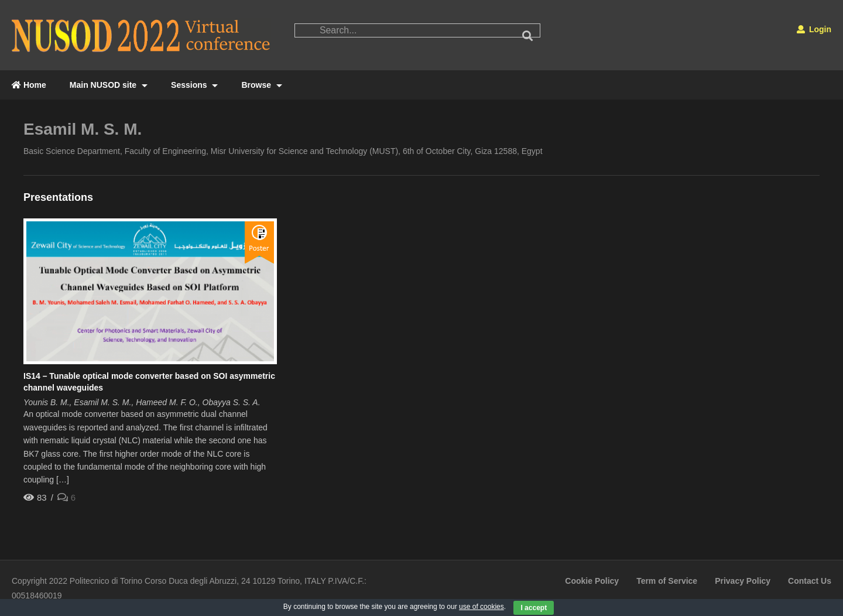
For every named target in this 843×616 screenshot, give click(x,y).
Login (814, 29)
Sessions (194, 85)
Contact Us (810, 581)
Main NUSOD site (109, 85)
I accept (534, 608)
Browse (261, 85)
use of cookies (482, 607)
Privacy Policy (743, 581)
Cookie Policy (592, 581)
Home (29, 85)
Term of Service (667, 581)
